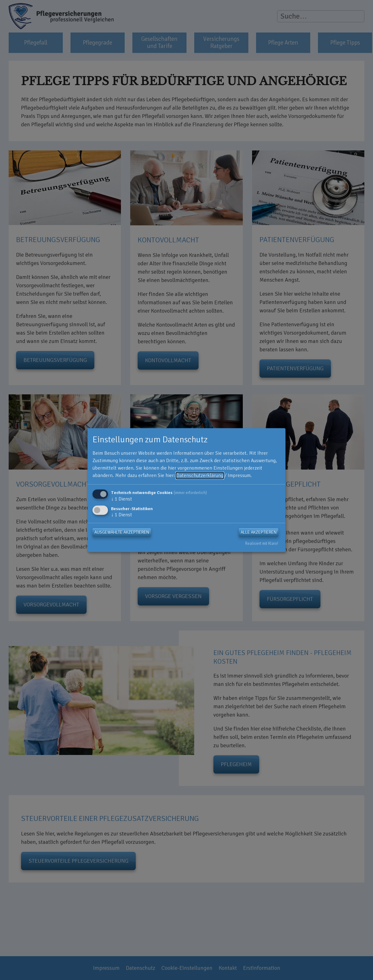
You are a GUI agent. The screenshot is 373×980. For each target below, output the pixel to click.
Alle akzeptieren (259, 533)
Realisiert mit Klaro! (262, 544)
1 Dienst (122, 499)
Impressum (239, 475)
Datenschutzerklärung (200, 475)
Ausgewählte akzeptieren (122, 533)
